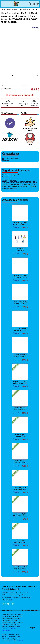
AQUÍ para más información (9, 630)
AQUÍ (21, 641)
